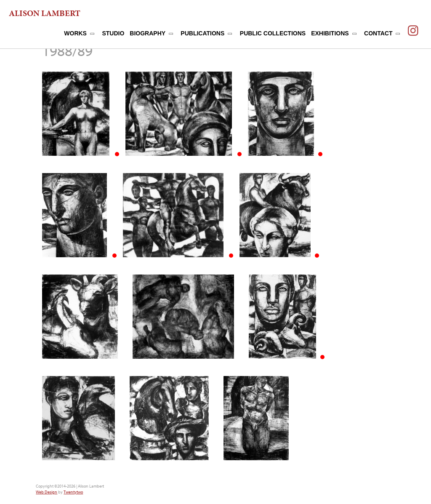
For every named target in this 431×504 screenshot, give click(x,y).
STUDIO (113, 33)
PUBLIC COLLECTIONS (273, 33)
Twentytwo (73, 492)
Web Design (47, 492)
